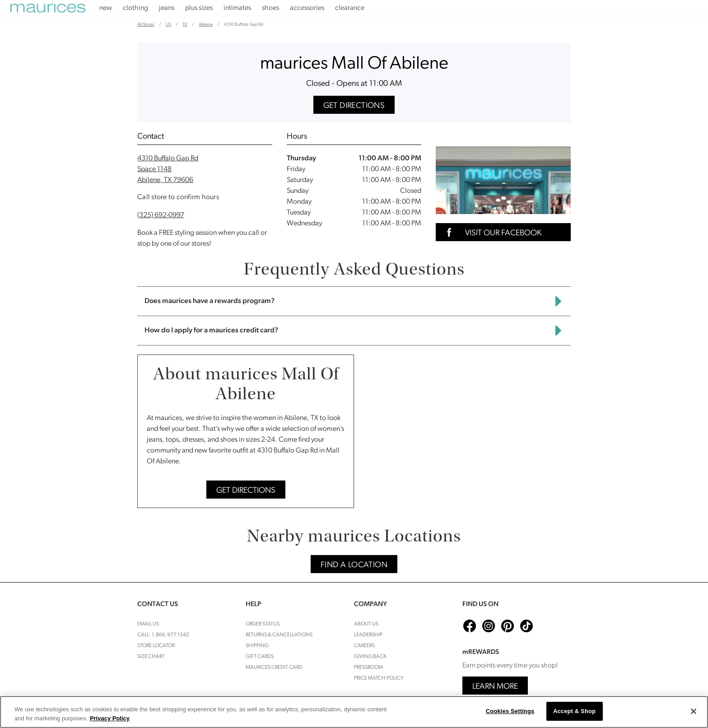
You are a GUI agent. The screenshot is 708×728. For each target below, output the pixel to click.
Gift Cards (260, 657)
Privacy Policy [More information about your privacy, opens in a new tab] (110, 718)
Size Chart (151, 657)
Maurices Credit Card (274, 667)
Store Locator (156, 646)
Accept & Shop (574, 711)
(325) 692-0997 (161, 215)
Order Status (263, 624)
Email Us (148, 624)
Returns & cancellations (279, 635)
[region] (354, 712)
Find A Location (354, 565)
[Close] (694, 711)
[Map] (466, 431)
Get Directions (354, 106)
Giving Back (370, 657)
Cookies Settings (510, 711)
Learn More (495, 687)
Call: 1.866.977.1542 (163, 635)
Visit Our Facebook (491, 232)
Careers (364, 646)
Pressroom (368, 667)
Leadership (368, 635)
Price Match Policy (379, 678)
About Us (366, 624)
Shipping (257, 646)
